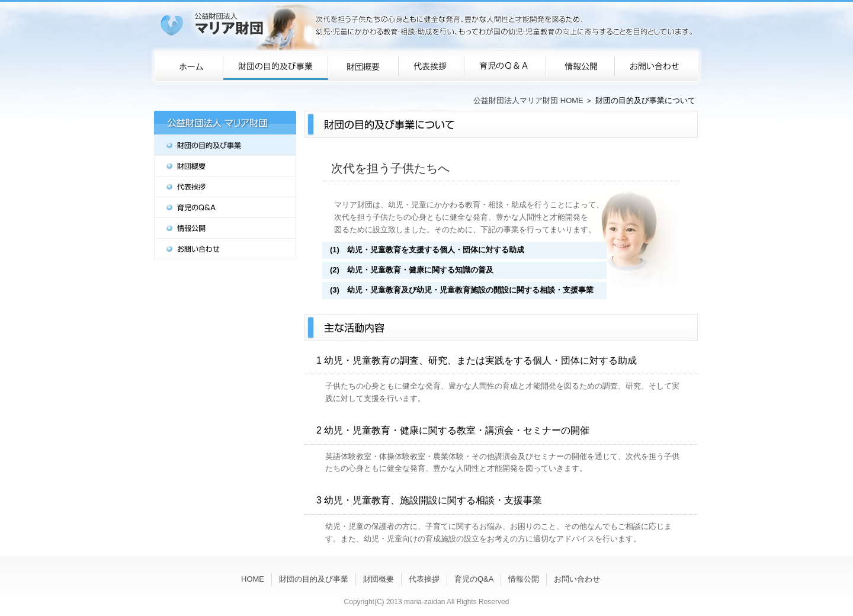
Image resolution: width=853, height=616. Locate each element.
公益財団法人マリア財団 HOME (528, 100)
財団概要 (379, 579)
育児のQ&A (474, 579)
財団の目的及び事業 (314, 579)
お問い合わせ (577, 579)
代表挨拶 (424, 579)
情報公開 (524, 579)
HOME (253, 579)
